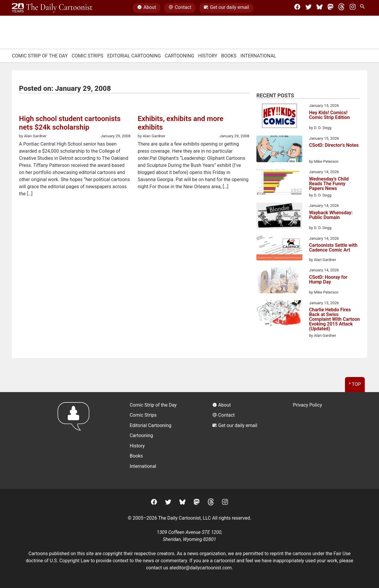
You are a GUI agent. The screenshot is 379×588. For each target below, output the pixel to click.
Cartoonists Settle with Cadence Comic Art (333, 248)
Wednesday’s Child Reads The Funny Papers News (329, 184)
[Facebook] (297, 8)
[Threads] (341, 8)
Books (229, 56)
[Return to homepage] (75, 440)
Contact (180, 8)
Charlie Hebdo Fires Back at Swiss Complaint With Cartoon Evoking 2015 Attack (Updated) (335, 319)
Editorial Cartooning (134, 56)
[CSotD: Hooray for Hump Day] (279, 281)
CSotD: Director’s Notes (334, 145)
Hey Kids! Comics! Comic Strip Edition (329, 115)
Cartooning (179, 56)
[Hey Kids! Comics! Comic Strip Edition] (279, 117)
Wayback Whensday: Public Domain (331, 215)
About (147, 8)
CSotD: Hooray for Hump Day (328, 280)
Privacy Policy (307, 405)
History (208, 56)
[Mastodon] (330, 8)
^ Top (355, 384)
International (258, 56)
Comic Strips (87, 56)
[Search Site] (364, 8)
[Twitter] (309, 8)
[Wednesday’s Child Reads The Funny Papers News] (279, 183)
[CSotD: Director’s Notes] (279, 150)
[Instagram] (353, 8)
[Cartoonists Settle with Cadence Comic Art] (279, 249)
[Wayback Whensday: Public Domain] (279, 217)
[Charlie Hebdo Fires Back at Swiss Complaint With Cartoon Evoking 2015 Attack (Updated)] (279, 314)
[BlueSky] (319, 8)
